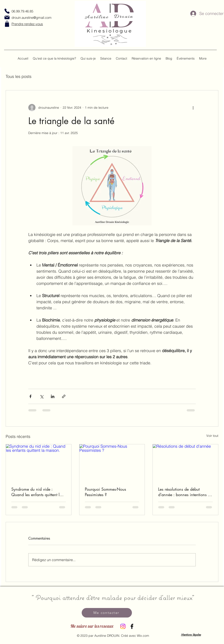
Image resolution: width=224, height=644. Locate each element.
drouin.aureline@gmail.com (32, 18)
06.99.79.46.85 (22, 11)
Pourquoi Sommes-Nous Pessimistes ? (105, 492)
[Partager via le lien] (64, 396)
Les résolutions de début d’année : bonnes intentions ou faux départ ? (185, 492)
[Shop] (7, 24)
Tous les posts (19, 76)
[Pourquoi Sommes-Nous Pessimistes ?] (112, 463)
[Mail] (7, 17)
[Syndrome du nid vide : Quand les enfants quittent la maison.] (39, 463)
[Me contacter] (107, 613)
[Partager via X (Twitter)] (42, 396)
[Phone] (7, 11)
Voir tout (212, 436)
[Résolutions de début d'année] (185, 463)
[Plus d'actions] (193, 108)
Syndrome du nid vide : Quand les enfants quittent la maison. (37, 492)
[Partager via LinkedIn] (53, 396)
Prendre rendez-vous (27, 24)
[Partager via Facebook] (30, 396)
